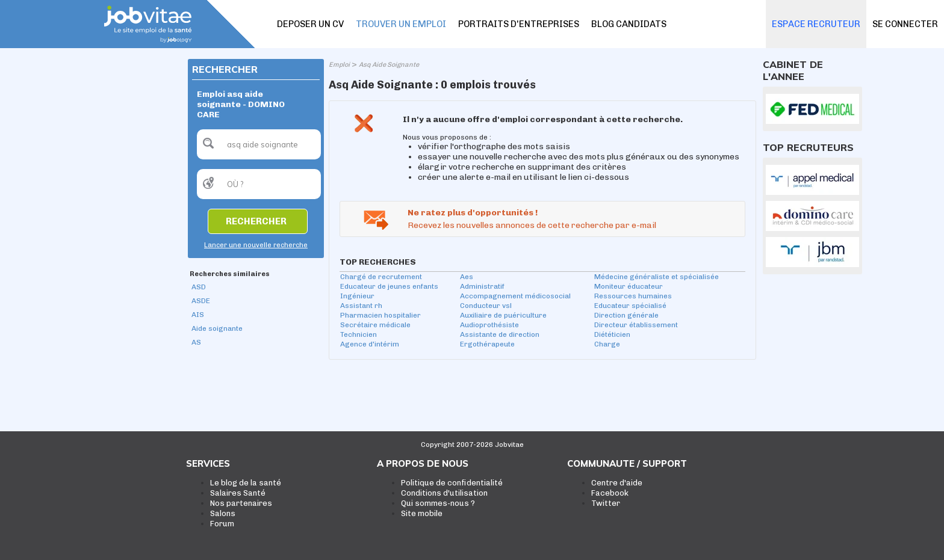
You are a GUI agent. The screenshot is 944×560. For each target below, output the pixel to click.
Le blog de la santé (246, 483)
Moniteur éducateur (629, 286)
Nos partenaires (241, 503)
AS (196, 342)
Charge (607, 344)
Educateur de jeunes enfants (389, 286)
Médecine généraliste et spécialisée (657, 277)
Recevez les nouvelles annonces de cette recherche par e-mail (532, 225)
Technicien (359, 334)
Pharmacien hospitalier (380, 315)
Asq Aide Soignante (389, 65)
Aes (467, 277)
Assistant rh (361, 306)
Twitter (606, 503)
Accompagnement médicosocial (515, 296)
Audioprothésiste (489, 325)
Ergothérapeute (487, 344)
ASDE (201, 301)
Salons (223, 513)
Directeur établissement (636, 325)
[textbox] (259, 144)
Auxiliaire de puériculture (503, 315)
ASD (199, 287)
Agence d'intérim (370, 344)
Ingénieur (357, 296)
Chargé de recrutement (381, 277)
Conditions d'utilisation (444, 493)
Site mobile (422, 513)
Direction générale (626, 315)
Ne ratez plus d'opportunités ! (473, 213)
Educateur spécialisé (630, 306)
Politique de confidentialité (452, 483)
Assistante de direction (500, 334)
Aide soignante (217, 328)
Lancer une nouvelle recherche (256, 245)
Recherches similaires (230, 274)
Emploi (339, 65)
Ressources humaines (633, 296)
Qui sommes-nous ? (438, 503)
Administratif (482, 286)
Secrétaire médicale (375, 325)
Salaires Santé (238, 493)
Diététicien (612, 334)
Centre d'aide (617, 483)
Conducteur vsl (486, 306)
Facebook (610, 493)
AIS (198, 315)
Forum (222, 524)
